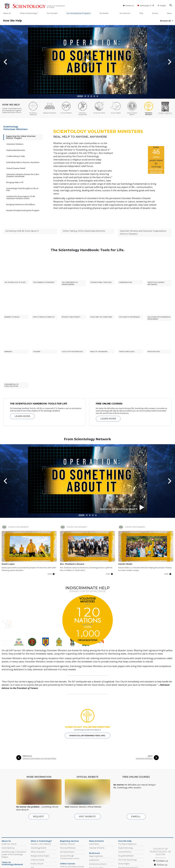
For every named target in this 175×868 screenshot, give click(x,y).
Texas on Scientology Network (12, 850)
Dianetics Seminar (67, 830)
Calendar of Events (97, 834)
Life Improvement (67, 838)
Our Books (105, 13)
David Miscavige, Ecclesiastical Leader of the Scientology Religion (14, 841)
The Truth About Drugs (128, 846)
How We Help (12, 21)
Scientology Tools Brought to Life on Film (22, 189)
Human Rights (124, 850)
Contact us (128, 6)
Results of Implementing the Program (23, 210)
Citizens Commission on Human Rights (39, 745)
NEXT (150, 742)
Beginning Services (69, 827)
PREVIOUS (27, 742)
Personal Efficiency (68, 834)
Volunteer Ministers (15, 144)
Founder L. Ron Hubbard (41, 830)
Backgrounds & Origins (40, 842)
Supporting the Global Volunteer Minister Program (21, 137)
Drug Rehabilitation (126, 842)
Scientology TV (146, 6)
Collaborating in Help (16, 156)
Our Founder (52, 13)
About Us (7, 13)
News (169, 13)
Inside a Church (37, 850)
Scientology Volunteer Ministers (15, 128)
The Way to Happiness (127, 830)
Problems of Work (67, 857)
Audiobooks (94, 846)
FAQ (141, 13)
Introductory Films (96, 854)
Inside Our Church (9, 830)
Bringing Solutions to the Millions (21, 204)
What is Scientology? (29, 13)
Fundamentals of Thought (71, 861)
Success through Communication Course (70, 843)
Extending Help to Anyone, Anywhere (23, 162)
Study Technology (126, 834)
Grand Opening (8, 834)
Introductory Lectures (98, 850)
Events (155, 13)
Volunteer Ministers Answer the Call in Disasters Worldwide (23, 175)
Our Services (125, 13)
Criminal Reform (125, 838)
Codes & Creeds (37, 846)
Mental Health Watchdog (128, 854)
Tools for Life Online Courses (72, 853)
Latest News (94, 830)
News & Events (97, 827)
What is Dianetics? (38, 838)
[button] (80, 96)
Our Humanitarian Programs (78, 13)
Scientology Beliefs (39, 834)
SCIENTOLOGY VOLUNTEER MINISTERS (88, 713)
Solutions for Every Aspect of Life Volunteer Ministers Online (21, 197)
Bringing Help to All (15, 182)
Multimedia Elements (16, 150)
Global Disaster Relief (16, 168)
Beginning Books (96, 842)
